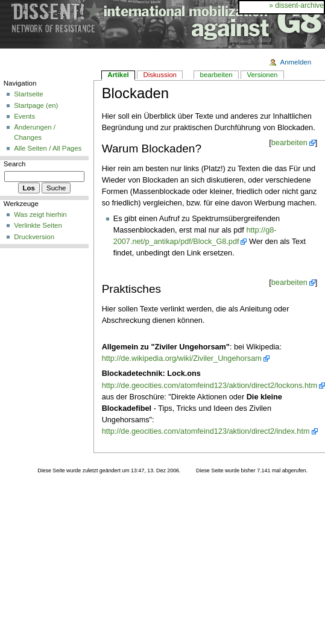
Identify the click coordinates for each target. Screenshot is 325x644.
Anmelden (296, 62)
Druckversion (34, 237)
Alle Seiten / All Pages (48, 148)
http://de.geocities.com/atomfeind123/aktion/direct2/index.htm (206, 431)
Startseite (28, 94)
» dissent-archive (296, 5)
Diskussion (160, 75)
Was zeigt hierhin (40, 214)
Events (24, 116)
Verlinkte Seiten (38, 225)
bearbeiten (289, 143)
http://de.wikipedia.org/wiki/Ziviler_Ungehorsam (182, 358)
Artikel (118, 75)
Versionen (262, 75)
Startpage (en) (36, 105)
